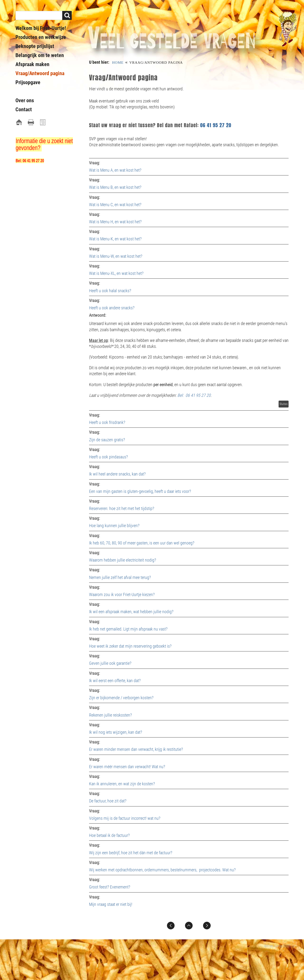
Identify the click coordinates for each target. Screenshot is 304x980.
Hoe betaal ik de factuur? (109, 835)
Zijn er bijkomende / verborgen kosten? (121, 698)
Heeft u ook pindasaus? (108, 457)
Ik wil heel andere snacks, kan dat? (117, 474)
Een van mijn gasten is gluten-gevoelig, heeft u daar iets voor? (140, 491)
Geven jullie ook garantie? (110, 663)
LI (293, 946)
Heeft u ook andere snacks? (112, 308)
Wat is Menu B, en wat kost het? (115, 187)
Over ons (25, 100)
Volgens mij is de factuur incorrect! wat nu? (125, 818)
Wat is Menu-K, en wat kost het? (115, 239)
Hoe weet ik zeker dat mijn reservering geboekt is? (130, 646)
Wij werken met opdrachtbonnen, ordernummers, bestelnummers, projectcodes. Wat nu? (162, 870)
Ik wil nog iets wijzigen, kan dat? (116, 732)
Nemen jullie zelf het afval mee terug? (120, 577)
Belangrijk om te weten (40, 55)
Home (118, 63)
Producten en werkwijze (41, 37)
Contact (24, 109)
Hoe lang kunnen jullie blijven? (114, 526)
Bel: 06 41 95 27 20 (194, 395)
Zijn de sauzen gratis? (107, 440)
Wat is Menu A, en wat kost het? (115, 170)
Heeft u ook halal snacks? (110, 291)
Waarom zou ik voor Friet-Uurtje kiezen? (122, 594)
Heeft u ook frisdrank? (107, 422)
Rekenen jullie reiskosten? (110, 715)
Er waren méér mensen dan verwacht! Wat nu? (128, 767)
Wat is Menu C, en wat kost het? (115, 205)
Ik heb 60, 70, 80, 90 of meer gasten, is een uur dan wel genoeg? (142, 543)
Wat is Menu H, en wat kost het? (115, 222)
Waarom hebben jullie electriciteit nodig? (123, 560)
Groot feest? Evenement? (110, 887)
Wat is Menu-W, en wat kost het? (116, 256)
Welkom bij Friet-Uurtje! (41, 28)
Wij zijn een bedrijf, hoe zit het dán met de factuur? (131, 853)
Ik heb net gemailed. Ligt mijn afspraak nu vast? (128, 629)
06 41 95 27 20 (216, 125)
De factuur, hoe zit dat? (108, 801)
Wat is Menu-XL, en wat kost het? (116, 273)
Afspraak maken (32, 64)
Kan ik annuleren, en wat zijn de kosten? (122, 784)
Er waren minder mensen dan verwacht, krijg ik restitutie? (136, 749)
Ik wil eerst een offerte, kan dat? (115, 681)
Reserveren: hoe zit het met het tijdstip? (122, 508)
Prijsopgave (28, 82)
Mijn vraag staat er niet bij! (111, 904)
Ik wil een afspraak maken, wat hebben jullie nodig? (131, 612)
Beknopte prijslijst (35, 46)
